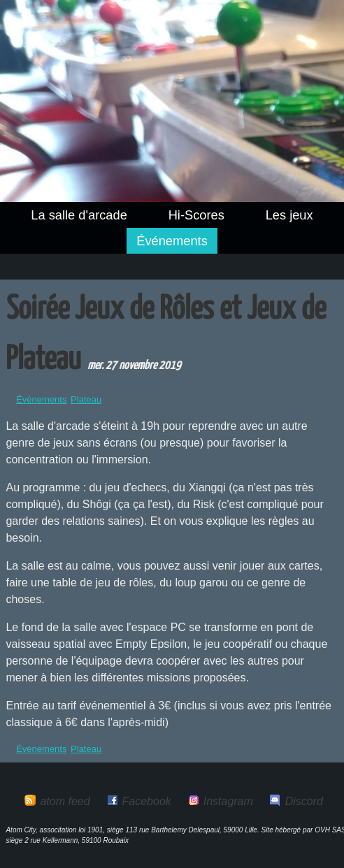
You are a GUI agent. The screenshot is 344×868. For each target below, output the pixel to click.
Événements (172, 241)
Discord (304, 801)
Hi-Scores (196, 215)
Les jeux (289, 215)
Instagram (228, 801)
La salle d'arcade (79, 215)
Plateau (86, 399)
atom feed (65, 801)
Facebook (147, 801)
